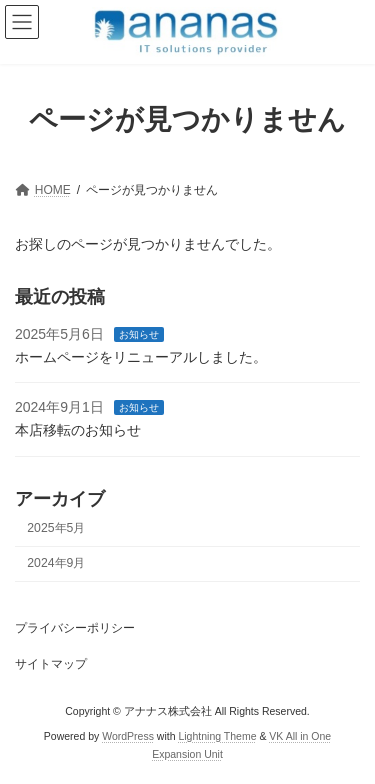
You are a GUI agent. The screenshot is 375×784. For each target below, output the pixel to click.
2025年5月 (56, 528)
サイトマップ (51, 664)
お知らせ (139, 334)
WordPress (128, 736)
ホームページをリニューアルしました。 (141, 357)
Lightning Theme (217, 736)
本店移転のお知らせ (78, 430)
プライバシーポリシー (75, 628)
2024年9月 (56, 563)
